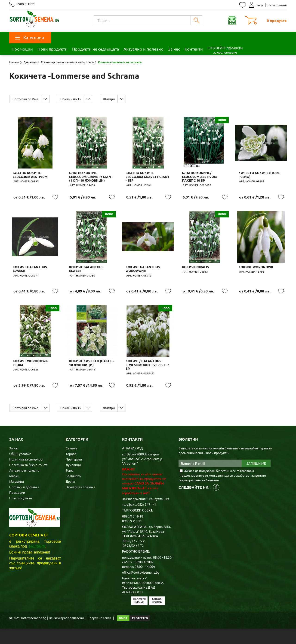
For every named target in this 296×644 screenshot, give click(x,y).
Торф (70, 486)
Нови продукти (52, 49)
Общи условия (20, 469)
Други (70, 497)
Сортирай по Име (26, 99)
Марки (14, 491)
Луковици (73, 480)
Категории (30, 37)
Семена (71, 463)
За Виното (73, 491)
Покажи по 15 (72, 99)
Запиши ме (256, 479)
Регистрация (277, 5)
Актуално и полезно (143, 49)
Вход (256, 5)
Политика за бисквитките (28, 480)
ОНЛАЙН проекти (225, 50)
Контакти (194, 49)
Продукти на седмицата (96, 49)
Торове (71, 469)
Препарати (74, 475)
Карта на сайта (100, 633)
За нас (174, 49)
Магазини (17, 497)
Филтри (112, 99)
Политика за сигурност (26, 475)
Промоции (22, 49)
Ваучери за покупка (80, 502)
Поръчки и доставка (24, 502)
